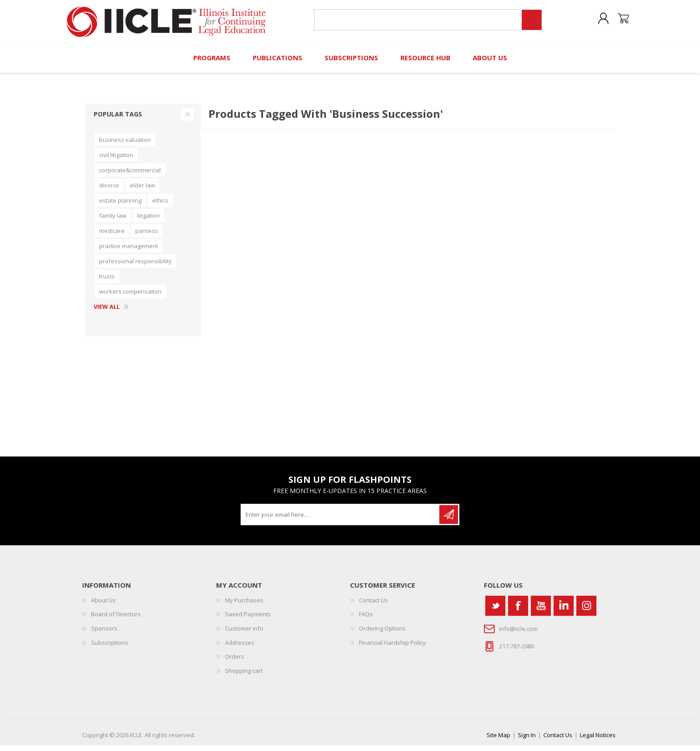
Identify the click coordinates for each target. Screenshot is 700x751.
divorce (109, 191)
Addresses (240, 648)
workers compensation (130, 297)
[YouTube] (541, 612)
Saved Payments (248, 620)
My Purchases (244, 606)
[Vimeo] (564, 612)
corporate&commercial (130, 176)
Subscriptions (110, 648)
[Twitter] (495, 612)
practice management (129, 252)
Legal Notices (598, 741)
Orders (235, 662)
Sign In (527, 741)
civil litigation (116, 161)
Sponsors (104, 634)
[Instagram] (586, 612)
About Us (103, 606)
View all (107, 313)
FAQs (366, 620)
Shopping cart (619, 22)
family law (113, 221)
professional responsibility (135, 267)
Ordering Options (382, 634)
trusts (107, 282)
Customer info (244, 634)
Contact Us (373, 606)
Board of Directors (116, 620)
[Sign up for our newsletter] (341, 520)
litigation (148, 221)
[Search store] (416, 23)
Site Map (498, 741)
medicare (112, 237)
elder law (142, 191)
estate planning (120, 206)
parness (147, 237)
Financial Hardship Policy (392, 648)
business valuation (125, 145)
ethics (160, 206)
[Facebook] (518, 612)
